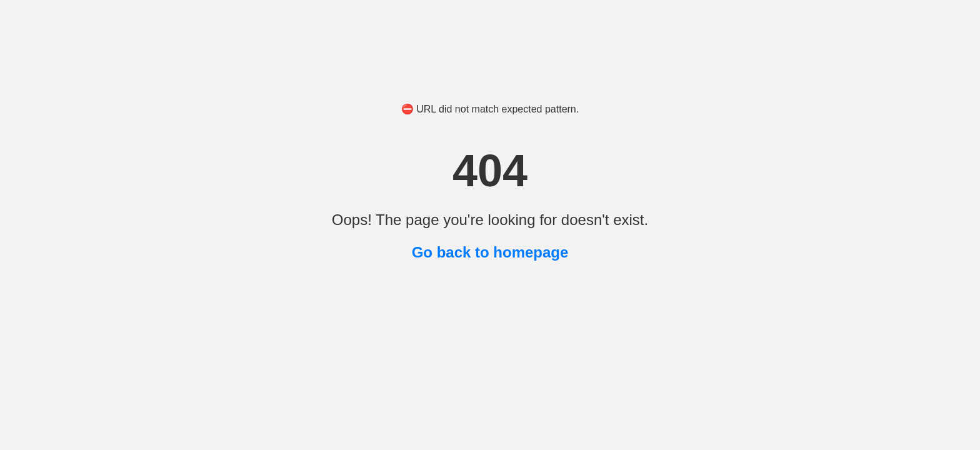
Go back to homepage (490, 252)
